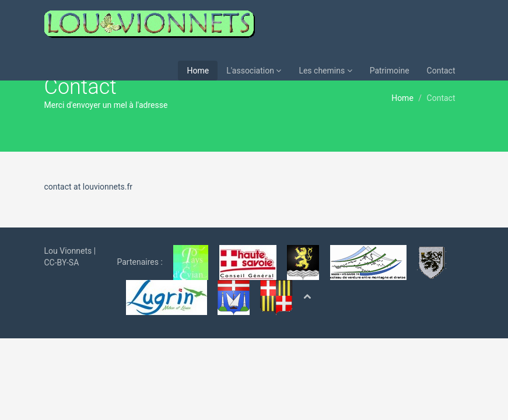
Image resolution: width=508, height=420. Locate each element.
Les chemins (325, 71)
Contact (441, 71)
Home (198, 71)
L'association (254, 71)
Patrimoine (390, 71)
